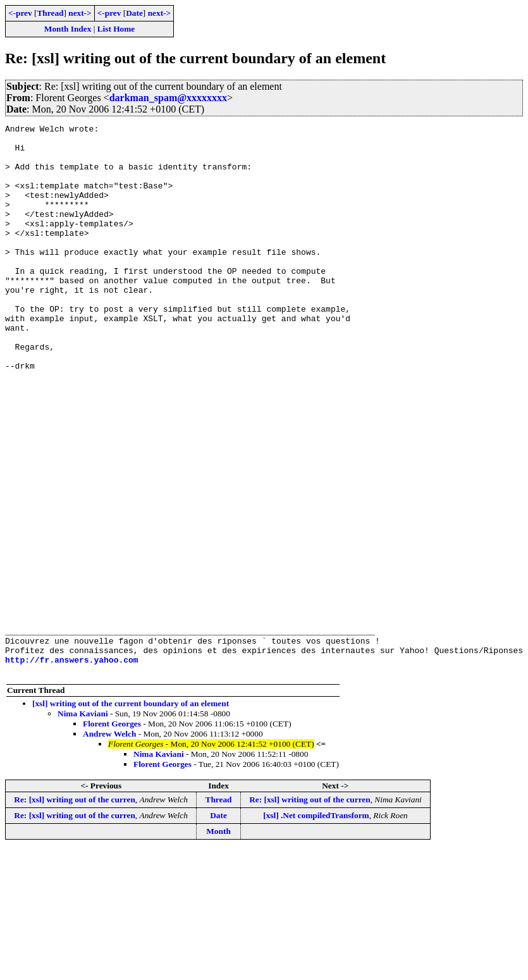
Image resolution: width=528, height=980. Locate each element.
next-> (80, 13)
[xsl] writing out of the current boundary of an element (131, 813)
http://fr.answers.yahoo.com (72, 768)
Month (218, 941)
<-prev (20, 13)
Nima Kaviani (83, 824)
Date (134, 13)
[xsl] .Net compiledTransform (316, 925)
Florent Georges (112, 834)
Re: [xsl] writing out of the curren (75, 910)
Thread (50, 13)
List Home (116, 29)
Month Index (68, 29)
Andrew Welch (109, 844)
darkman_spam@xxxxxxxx (168, 98)
